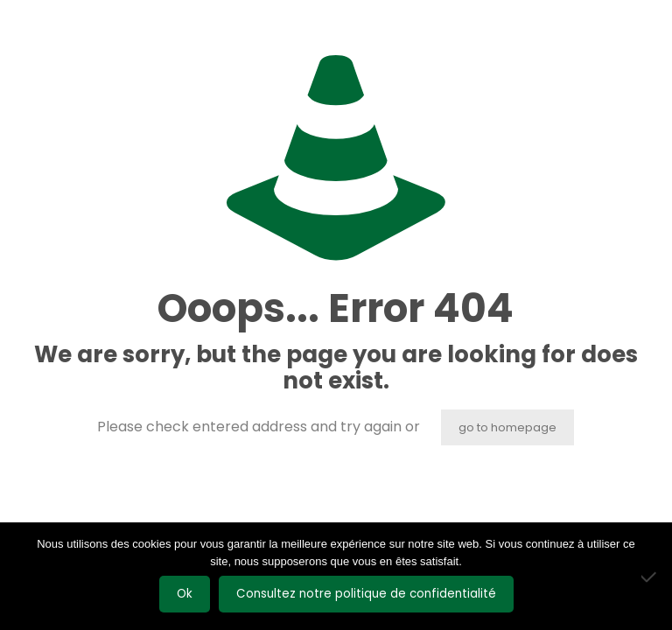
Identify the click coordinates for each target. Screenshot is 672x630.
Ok (185, 594)
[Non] (650, 577)
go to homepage (507, 427)
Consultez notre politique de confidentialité (366, 594)
